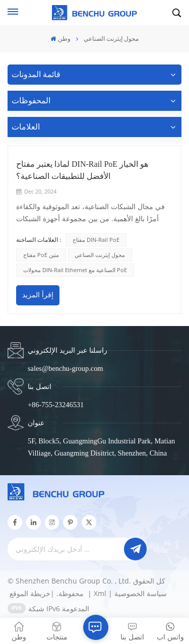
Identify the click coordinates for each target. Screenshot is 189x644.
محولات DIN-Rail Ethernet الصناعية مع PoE (75, 270)
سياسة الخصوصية (141, 593)
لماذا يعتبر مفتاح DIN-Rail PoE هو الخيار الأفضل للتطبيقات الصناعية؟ (82, 170)
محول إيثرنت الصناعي (100, 255)
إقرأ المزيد (38, 295)
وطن (60, 39)
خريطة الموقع (48, 593)
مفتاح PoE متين (41, 255)
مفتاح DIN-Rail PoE (96, 240)
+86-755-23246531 (56, 405)
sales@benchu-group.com (66, 368)
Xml (100, 593)
